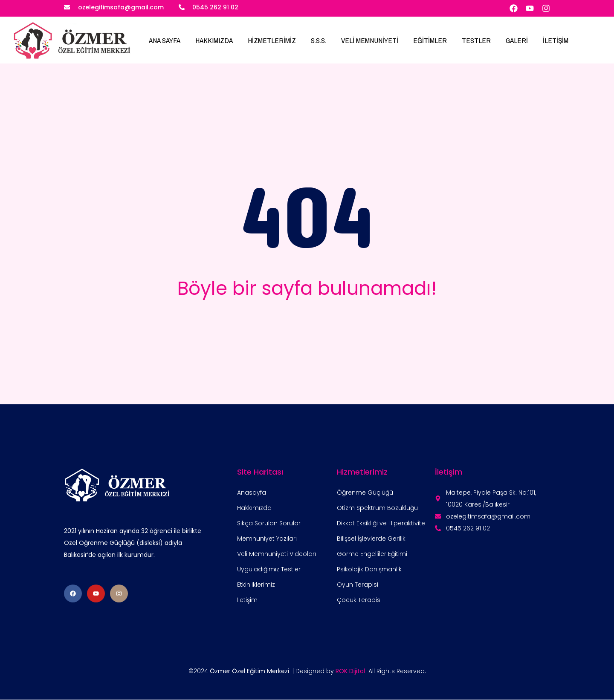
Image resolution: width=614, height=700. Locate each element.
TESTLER (476, 40)
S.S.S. (319, 40)
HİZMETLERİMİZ (272, 40)
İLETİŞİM (556, 40)
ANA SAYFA (165, 40)
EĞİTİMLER (430, 40)
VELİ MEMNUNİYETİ (370, 40)
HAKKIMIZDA (214, 40)
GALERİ (517, 40)
